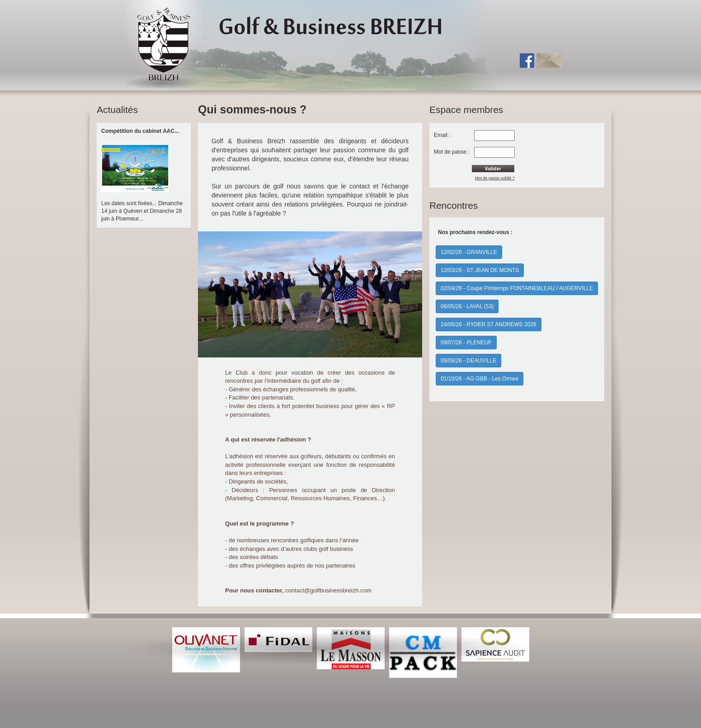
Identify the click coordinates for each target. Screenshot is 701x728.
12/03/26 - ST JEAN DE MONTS (480, 270)
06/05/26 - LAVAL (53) (467, 306)
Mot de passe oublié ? (495, 178)
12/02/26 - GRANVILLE (469, 252)
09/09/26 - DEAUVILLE (468, 361)
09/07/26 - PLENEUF (466, 343)
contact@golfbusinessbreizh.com (328, 590)
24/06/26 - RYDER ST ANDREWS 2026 (489, 324)
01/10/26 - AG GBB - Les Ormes (480, 379)
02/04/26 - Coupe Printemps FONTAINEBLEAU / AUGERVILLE (517, 288)
